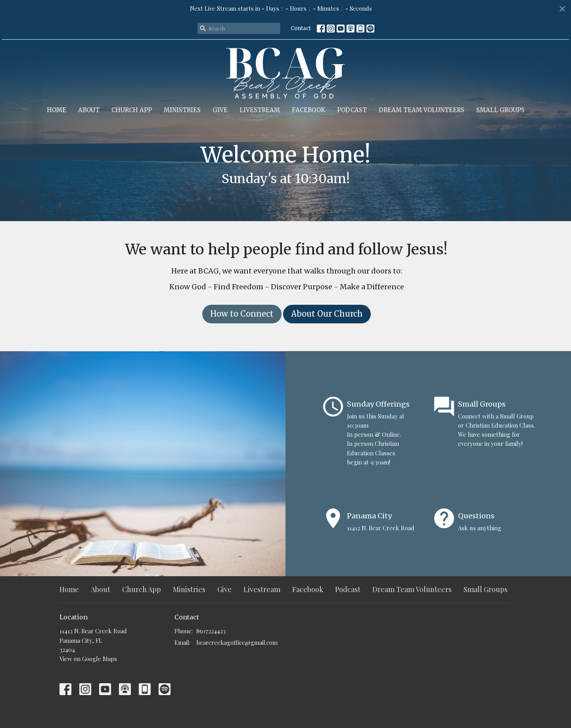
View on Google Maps (88, 659)
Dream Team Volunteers (422, 110)
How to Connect (242, 314)
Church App (132, 110)
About (89, 110)
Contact (301, 28)
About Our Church (327, 314)
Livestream (260, 110)
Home (57, 110)
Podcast (352, 110)
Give (220, 110)
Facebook (308, 110)
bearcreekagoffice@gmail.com (237, 642)
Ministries (182, 110)
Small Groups (500, 110)
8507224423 (211, 631)
